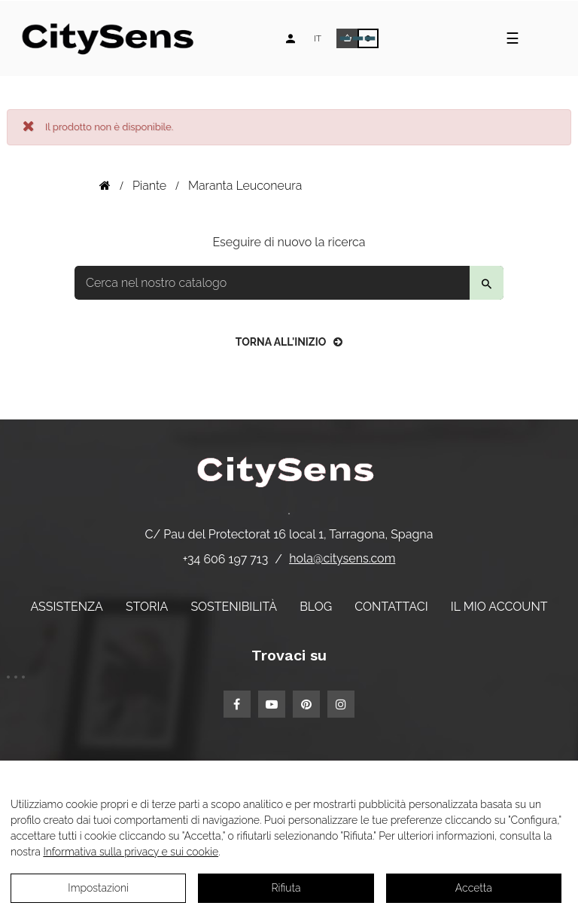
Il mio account (499, 607)
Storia (147, 607)
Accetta (474, 888)
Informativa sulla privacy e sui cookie (131, 852)
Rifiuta (286, 888)
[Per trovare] (289, 283)
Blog (316, 607)
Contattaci (391, 607)
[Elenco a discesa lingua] (318, 38)
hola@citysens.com (342, 558)
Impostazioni (98, 888)
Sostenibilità (234, 607)
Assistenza (66, 607)
